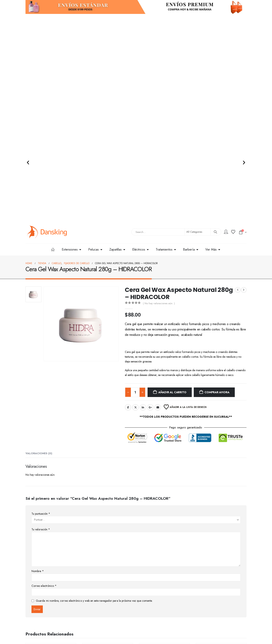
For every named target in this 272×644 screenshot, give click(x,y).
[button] (28, 21)
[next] (244, 101)
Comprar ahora (217, 204)
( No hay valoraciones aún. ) (159, 115)
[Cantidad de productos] (135, 204)
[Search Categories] (198, 43)
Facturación (148, 610)
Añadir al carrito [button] (53, 532)
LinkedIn (143, 219)
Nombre (38, 383)
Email (158, 219)
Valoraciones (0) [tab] (39, 265)
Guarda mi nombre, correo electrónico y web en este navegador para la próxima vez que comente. (94, 412)
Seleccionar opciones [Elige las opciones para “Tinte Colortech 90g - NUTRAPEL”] (108, 532)
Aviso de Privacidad (153, 598)
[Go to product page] (51, 480)
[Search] (215, 43)
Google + (150, 219)
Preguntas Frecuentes (97, 610)
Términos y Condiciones (155, 604)
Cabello (43, 510)
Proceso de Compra (96, 598)
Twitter (135, 219)
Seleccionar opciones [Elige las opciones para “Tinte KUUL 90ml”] (164, 532)
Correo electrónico (44, 397)
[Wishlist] (233, 44)
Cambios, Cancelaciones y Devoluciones (108, 604)
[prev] (238, 101)
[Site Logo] (47, 43)
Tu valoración (41, 341)
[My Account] (226, 44)
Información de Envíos (98, 592)
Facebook (128, 219)
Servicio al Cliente (152, 592)
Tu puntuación (41, 325)
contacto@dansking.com (39, 631)
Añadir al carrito (172, 204)
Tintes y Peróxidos (113, 510)
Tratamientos (56, 510)
